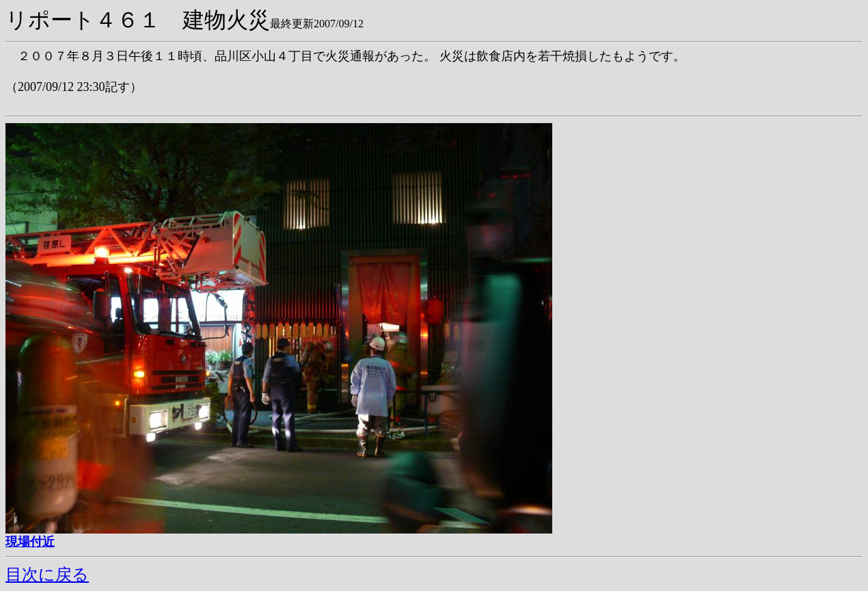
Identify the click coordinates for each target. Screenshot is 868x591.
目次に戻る (47, 575)
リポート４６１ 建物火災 (138, 20)
